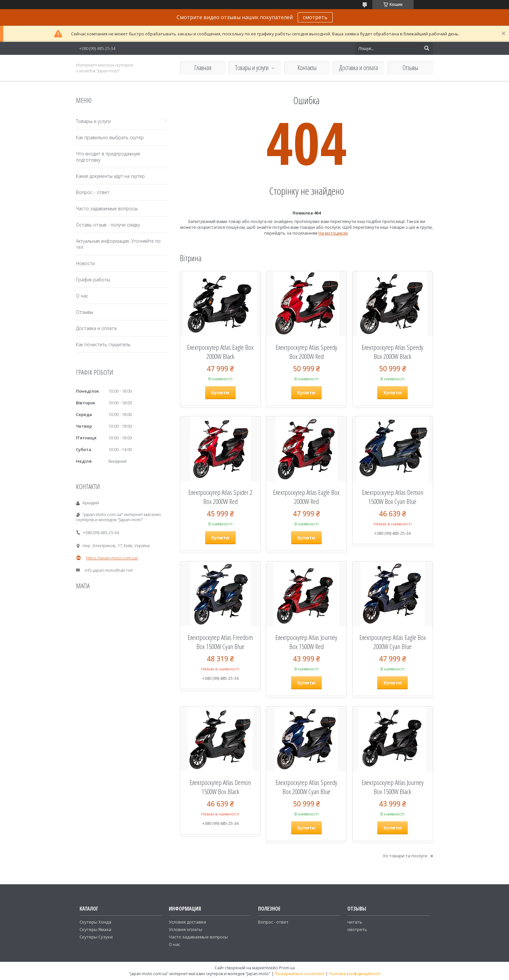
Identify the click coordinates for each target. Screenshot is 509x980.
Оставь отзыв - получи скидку (108, 225)
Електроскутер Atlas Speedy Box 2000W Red (306, 352)
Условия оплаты (186, 929)
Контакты (307, 68)
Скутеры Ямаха (95, 929)
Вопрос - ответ (93, 192)
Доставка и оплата (359, 68)
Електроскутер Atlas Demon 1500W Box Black (220, 787)
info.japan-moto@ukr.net (109, 570)
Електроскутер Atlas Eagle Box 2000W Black (220, 352)
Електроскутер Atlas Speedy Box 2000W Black (392, 352)
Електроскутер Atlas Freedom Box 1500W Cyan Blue (220, 642)
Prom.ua (287, 968)
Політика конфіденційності (355, 974)
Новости (85, 263)
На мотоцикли (333, 233)
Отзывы (410, 68)
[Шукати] (427, 48)
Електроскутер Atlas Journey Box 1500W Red (306, 642)
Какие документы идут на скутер (110, 176)
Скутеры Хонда (95, 922)
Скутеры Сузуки (96, 937)
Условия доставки (187, 922)
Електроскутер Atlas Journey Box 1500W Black (393, 787)
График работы (93, 280)
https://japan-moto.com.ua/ (112, 558)
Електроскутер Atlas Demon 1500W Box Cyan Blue (393, 497)
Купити (220, 392)
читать (355, 922)
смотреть (315, 17)
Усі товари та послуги (405, 856)
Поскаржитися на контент (300, 974)
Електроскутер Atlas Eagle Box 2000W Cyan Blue (393, 642)
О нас (82, 296)
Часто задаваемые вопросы (107, 208)
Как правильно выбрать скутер (110, 137)
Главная (203, 68)
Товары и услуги (252, 68)
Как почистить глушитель (103, 344)
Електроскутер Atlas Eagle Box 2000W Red (306, 497)
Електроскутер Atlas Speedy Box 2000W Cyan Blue (306, 787)
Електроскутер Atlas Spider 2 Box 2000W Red (220, 497)
